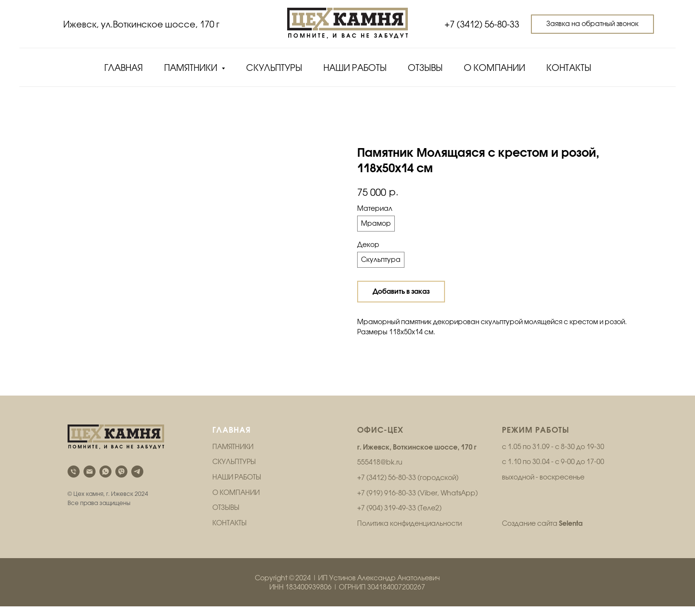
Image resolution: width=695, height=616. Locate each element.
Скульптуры (274, 68)
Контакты (569, 68)
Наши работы (355, 68)
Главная (124, 68)
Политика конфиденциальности (410, 533)
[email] (90, 481)
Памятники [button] (192, 68)
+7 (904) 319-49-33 (387, 518)
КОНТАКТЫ (229, 533)
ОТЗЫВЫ (226, 517)
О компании (494, 68)
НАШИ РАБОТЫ (237, 487)
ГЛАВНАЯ (232, 439)
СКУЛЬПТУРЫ (234, 471)
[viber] (121, 481)
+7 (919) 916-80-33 (387, 503)
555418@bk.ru (380, 472)
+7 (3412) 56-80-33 (482, 24)
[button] (592, 24)
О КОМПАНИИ (236, 502)
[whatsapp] (105, 481)
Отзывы (425, 68)
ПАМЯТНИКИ (233, 456)
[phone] (74, 481)
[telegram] (137, 481)
